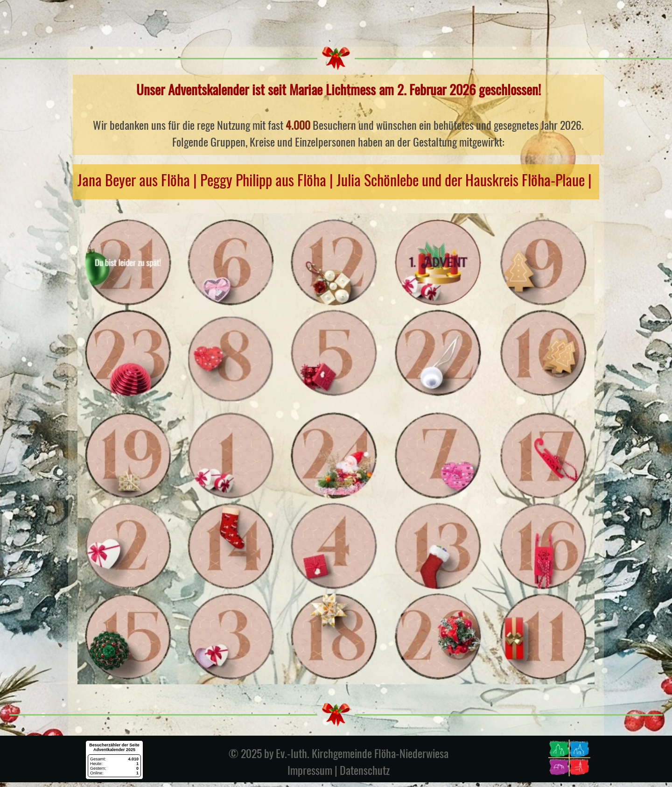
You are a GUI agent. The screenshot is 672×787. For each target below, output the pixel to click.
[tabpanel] (338, 115)
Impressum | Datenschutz (339, 770)
